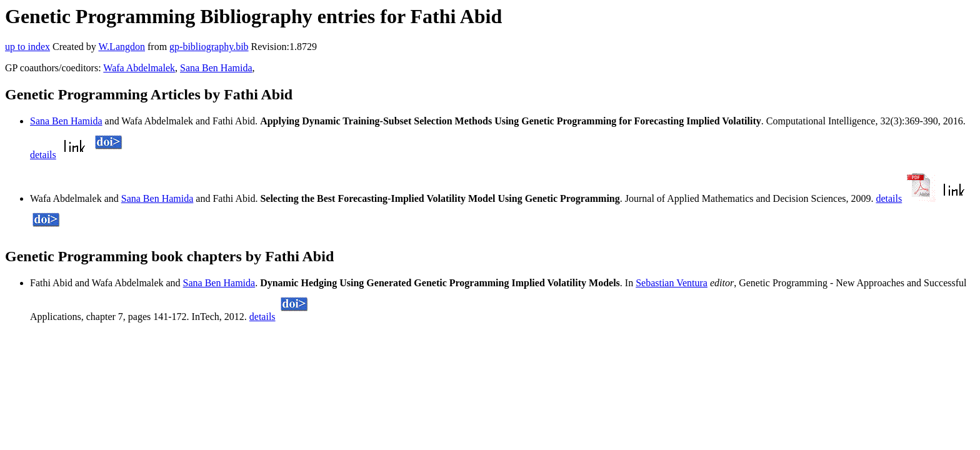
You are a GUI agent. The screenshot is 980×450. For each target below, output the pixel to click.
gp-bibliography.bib (209, 47)
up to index (27, 47)
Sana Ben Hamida (216, 68)
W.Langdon (122, 47)
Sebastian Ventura (672, 283)
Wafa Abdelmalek (139, 68)
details (43, 155)
